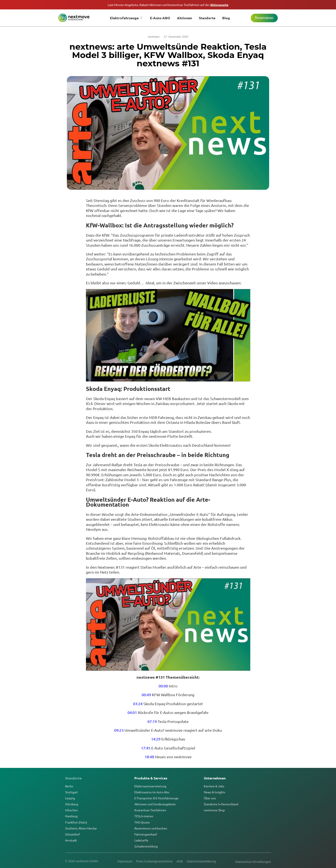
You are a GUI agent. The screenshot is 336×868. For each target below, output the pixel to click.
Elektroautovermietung (150, 786)
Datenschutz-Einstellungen (253, 862)
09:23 (119, 730)
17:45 (146, 748)
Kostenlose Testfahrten (150, 810)
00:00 (163, 686)
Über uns (210, 798)
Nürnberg (72, 804)
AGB (180, 861)
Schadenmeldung (146, 846)
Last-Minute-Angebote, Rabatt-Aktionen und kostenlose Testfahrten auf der (168, 5)
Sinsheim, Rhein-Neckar (81, 828)
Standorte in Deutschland (221, 804)
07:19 (152, 721)
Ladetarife (141, 840)
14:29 (156, 739)
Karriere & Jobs (214, 786)
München (71, 810)
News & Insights (214, 792)
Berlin (69, 786)
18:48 (149, 757)
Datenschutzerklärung (202, 861)
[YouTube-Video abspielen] (168, 335)
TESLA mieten (144, 816)
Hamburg (71, 816)
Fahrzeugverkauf (146, 834)
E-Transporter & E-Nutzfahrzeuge (156, 798)
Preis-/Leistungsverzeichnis (154, 861)
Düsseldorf (72, 834)
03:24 (138, 704)
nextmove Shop (214, 810)
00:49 (146, 695)
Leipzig (70, 798)
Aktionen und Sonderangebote (155, 804)
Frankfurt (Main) (76, 822)
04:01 (132, 712)
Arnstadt (71, 840)
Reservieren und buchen (151, 828)
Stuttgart (71, 792)
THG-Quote (142, 822)
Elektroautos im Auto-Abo (152, 792)
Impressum (124, 861)
